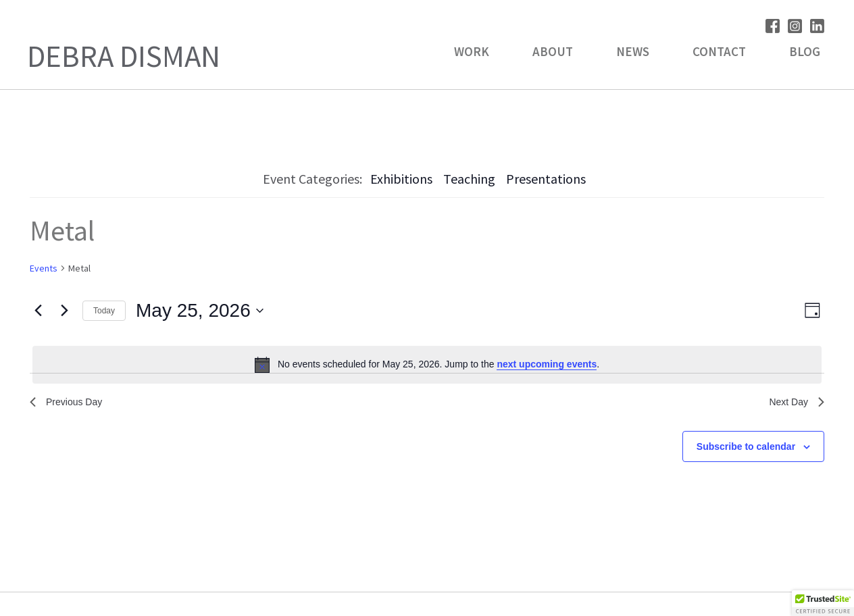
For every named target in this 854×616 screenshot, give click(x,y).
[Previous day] (38, 311)
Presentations (546, 179)
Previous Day (70, 404)
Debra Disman (124, 56)
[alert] (427, 365)
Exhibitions (401, 179)
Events (44, 268)
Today (104, 311)
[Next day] (64, 311)
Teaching (469, 179)
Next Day (794, 404)
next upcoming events (547, 364)
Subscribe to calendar (746, 450)
